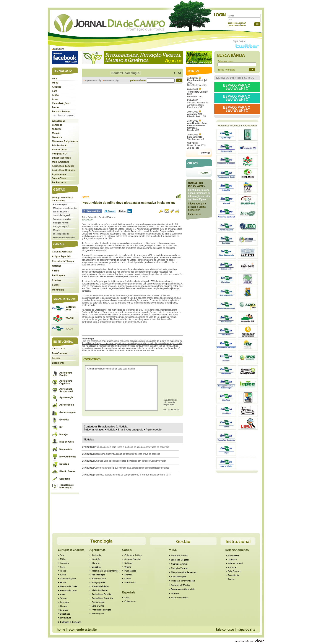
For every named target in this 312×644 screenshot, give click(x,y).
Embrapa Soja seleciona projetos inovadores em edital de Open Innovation (130, 461)
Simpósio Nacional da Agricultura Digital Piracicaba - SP (198, 104)
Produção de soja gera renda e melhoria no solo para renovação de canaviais (132, 447)
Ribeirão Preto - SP (197, 114)
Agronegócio (135, 430)
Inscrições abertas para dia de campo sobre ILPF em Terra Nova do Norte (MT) (132, 475)
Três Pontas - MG (196, 137)
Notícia (111, 430)
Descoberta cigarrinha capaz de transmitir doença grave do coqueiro (127, 454)
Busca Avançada (226, 70)
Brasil (121, 430)
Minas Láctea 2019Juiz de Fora (196, 145)
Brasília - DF (197, 126)
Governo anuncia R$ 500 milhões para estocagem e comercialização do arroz (132, 468)
